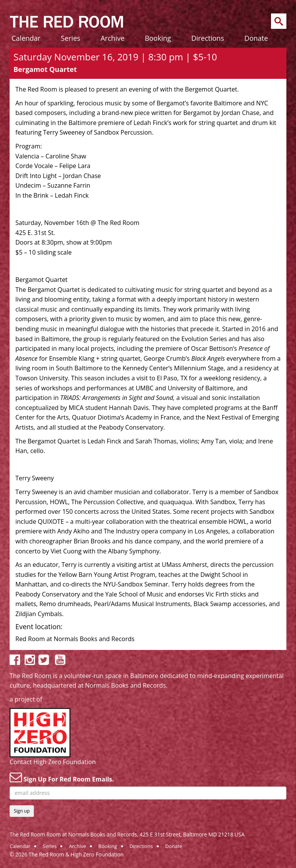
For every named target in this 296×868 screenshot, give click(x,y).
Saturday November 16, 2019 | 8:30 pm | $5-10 (115, 57)
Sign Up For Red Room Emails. (62, 777)
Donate (256, 38)
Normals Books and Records (125, 685)
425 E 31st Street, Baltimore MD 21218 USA (192, 834)
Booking (158, 38)
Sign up (22, 811)
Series (71, 38)
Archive (113, 38)
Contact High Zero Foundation (53, 762)
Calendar (26, 38)
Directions (208, 38)
